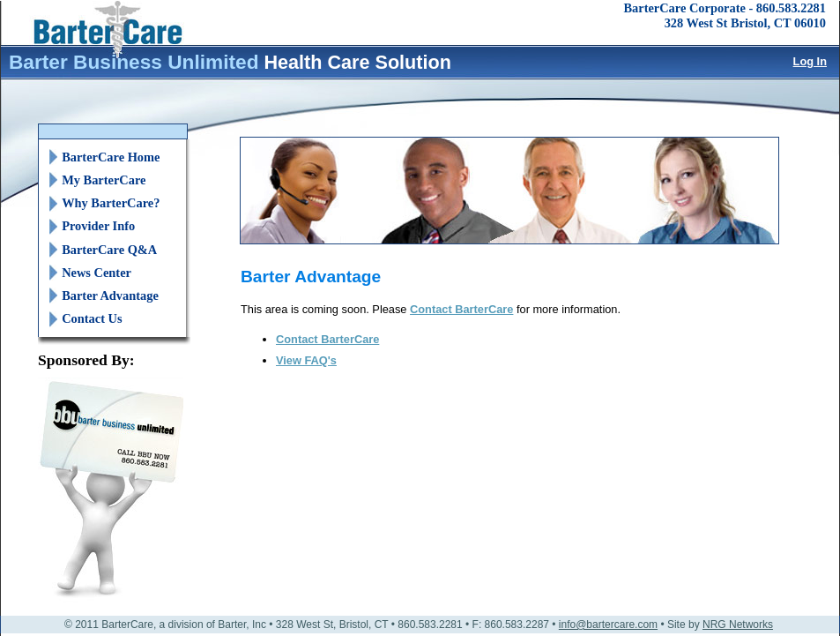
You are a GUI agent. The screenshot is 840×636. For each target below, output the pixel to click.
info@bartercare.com (608, 625)
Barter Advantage (110, 296)
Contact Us (92, 318)
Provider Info (98, 226)
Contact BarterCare (461, 309)
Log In (810, 61)
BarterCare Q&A (109, 250)
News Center (97, 273)
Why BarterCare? (111, 203)
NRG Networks (738, 625)
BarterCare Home (111, 157)
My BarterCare (104, 180)
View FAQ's (306, 360)
